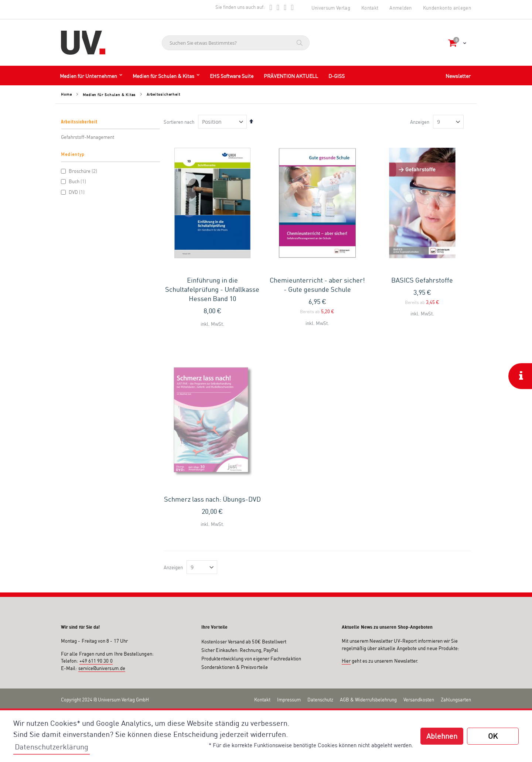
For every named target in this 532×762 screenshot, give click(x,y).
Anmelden (401, 8)
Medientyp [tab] (73, 154)
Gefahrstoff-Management (88, 137)
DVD (74, 192)
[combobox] (236, 43)
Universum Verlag (331, 8)
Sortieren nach (179, 122)
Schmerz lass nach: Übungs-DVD (212, 392)
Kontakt (370, 8)
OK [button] (493, 736)
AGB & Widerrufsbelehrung (368, 593)
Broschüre (80, 171)
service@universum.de (102, 561)
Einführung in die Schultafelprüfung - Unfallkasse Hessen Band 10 (212, 289)
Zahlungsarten (456, 593)
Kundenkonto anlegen (447, 8)
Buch (74, 181)
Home (66, 94)
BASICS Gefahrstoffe (422, 280)
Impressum (289, 593)
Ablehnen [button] (442, 736)
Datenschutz (320, 593)
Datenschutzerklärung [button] (52, 747)
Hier (346, 554)
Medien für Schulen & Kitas (109, 95)
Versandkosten (419, 593)
